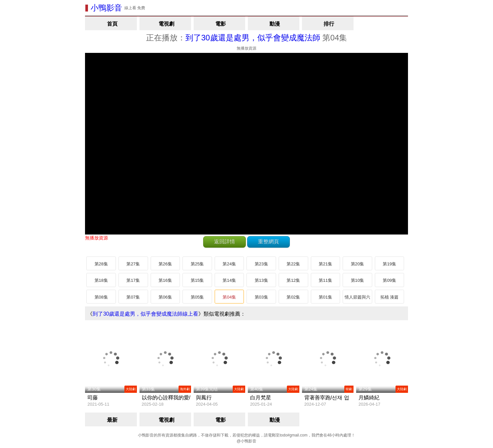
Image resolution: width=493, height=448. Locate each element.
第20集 (358, 264)
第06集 (165, 297)
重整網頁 (268, 242)
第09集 (389, 280)
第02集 (293, 297)
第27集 (133, 264)
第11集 (325, 280)
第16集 (165, 280)
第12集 (293, 280)
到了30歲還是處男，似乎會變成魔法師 (253, 38)
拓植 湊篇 (390, 297)
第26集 (165, 264)
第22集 (293, 264)
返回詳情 (225, 242)
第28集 (101, 264)
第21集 (325, 264)
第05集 (197, 297)
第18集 (101, 280)
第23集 (261, 264)
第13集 (261, 280)
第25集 (197, 264)
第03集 (261, 297)
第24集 (229, 264)
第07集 (133, 297)
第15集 (197, 280)
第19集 (389, 264)
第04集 (229, 297)
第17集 (133, 280)
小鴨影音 (106, 8)
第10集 (358, 280)
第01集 (325, 297)
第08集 (101, 297)
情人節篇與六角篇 (357, 299)
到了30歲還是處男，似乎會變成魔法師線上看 (145, 314)
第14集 (229, 280)
